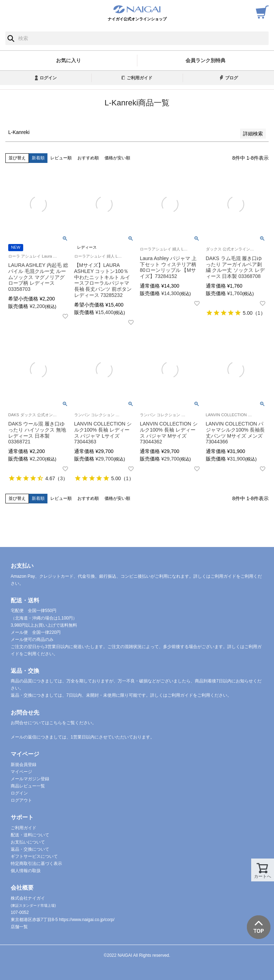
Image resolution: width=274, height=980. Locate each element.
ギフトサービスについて (34, 856)
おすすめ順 (88, 158)
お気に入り (68, 60)
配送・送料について (30, 835)
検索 (11, 38)
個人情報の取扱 (26, 871)
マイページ (21, 772)
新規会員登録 (24, 765)
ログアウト (21, 800)
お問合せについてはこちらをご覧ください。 (54, 723)
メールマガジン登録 (30, 779)
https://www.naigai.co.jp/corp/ (87, 920)
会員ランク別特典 (205, 60)
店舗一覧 (19, 927)
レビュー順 (61, 158)
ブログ (232, 78)
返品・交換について (30, 849)
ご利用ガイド (139, 78)
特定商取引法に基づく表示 (36, 864)
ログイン (48, 78)
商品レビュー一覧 (28, 786)
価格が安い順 (117, 158)
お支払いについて (28, 842)
